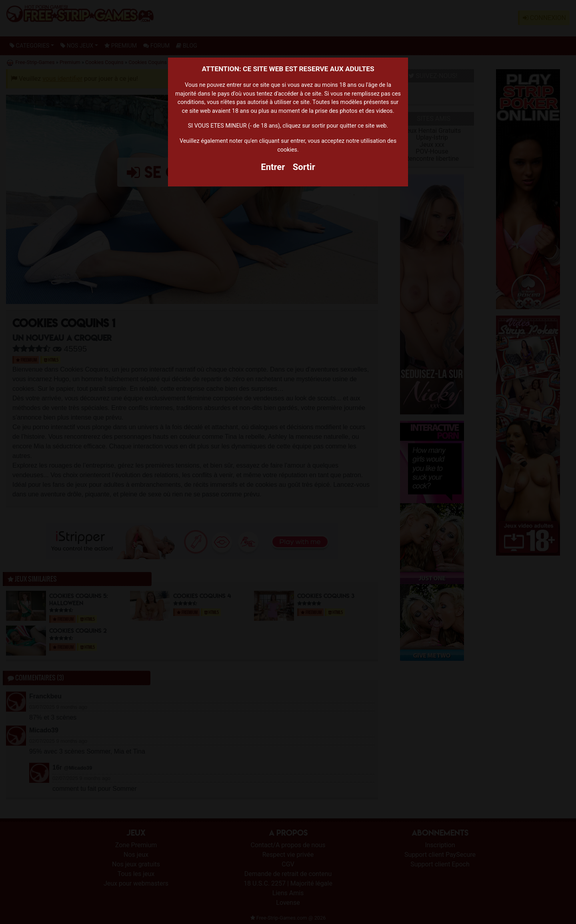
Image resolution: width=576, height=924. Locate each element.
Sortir (304, 167)
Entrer (273, 167)
